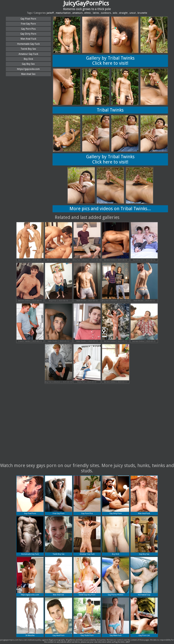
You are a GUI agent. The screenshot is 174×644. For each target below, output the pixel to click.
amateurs (77, 13)
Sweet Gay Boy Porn (87, 576)
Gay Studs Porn (87, 617)
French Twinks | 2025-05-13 (30, 323)
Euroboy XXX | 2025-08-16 (144, 242)
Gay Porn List (144, 617)
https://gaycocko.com (28, 69)
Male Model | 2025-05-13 (144, 282)
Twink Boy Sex (28, 49)
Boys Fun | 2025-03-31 (87, 364)
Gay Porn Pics (28, 29)
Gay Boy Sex (28, 64)
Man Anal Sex (28, 74)
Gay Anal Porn (59, 617)
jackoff (50, 13)
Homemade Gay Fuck (28, 44)
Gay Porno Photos (116, 576)
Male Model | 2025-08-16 (87, 282)
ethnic (88, 13)
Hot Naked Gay (144, 576)
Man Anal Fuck (28, 39)
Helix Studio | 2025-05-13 (59, 323)
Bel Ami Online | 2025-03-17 (116, 364)
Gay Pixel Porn (28, 19)
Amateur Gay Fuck (28, 54)
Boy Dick (28, 59)
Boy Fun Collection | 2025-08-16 (87, 242)
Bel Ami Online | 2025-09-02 (30, 242)
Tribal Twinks (110, 110)
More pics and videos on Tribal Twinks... (110, 209)
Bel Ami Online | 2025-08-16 (116, 242)
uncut (133, 13)
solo (115, 13)
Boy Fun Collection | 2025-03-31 (59, 364)
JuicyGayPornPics (86, 3)
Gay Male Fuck (116, 617)
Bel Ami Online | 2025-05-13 (116, 323)
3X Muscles (30, 617)
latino (96, 13)
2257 (128, 642)
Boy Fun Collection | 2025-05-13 (116, 282)
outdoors (106, 13)
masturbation (63, 13)
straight (123, 13)
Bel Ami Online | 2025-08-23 (59, 242)
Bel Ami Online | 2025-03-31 (144, 323)
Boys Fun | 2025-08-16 (59, 282)
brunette (142, 13)
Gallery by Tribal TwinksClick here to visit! (110, 61)
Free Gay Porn (28, 24)
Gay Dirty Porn (28, 34)
